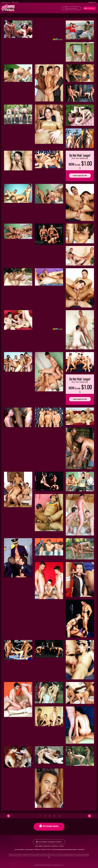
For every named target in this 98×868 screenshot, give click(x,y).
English (16, 2)
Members (41, 846)
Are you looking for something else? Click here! (50, 842)
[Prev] (9, 816)
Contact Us (44, 849)
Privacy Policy (81, 849)
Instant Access (55, 846)
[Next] (89, 816)
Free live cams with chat (72, 10)
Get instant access (90, 10)
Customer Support (29, 849)
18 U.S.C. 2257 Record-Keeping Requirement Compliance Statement (62, 849)
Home (36, 846)
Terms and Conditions (19, 849)
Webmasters (37, 849)
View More (61, 846)
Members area (93, 2)
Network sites (7, 2)
